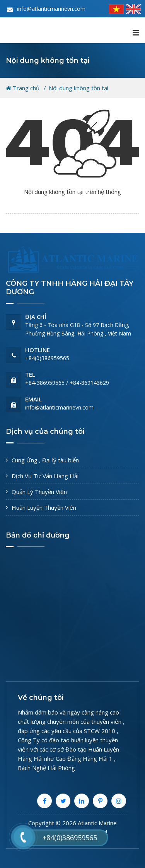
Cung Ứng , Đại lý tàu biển (45, 460)
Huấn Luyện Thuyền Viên (44, 507)
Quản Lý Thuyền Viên (39, 492)
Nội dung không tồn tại (78, 88)
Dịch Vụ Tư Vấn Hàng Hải (45, 476)
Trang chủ (23, 88)
